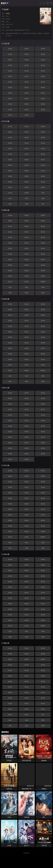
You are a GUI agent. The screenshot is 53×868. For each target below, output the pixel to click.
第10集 (10, 65)
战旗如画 (44, 761)
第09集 (43, 60)
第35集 (27, 110)
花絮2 (10, 198)
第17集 (27, 76)
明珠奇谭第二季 (27, 789)
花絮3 (27, 198)
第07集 (10, 60)
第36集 (43, 110)
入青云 (9, 817)
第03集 (43, 49)
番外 (43, 204)
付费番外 (43, 282)
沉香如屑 (27, 817)
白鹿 (7, 30)
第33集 (43, 104)
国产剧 (8, 19)
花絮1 (43, 193)
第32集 (27, 104)
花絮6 (27, 204)
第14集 (27, 71)
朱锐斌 (8, 27)
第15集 (43, 71)
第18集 (43, 76)
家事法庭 (9, 789)
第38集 (27, 115)
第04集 (10, 54)
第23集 (27, 87)
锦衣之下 (27, 846)
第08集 (27, 60)
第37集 (10, 115)
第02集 (27, 49)
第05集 (27, 54)
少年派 (9, 846)
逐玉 (44, 817)
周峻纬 (19, 30)
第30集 (43, 99)
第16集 (10, 76)
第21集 (43, 82)
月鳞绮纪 (44, 789)
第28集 (10, 99)
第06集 (43, 54)
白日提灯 (9, 761)
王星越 (15, 30)
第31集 (10, 104)
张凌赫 (11, 30)
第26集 (27, 93)
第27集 (43, 93)
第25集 (10, 93)
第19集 (10, 82)
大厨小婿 (44, 846)
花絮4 (43, 198)
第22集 (10, 87)
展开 (10, 36)
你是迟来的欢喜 (27, 761)
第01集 (10, 49)
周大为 (28, 30)
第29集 (27, 99)
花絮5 (10, 204)
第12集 (43, 65)
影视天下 (5, 3)
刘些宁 (24, 30)
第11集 (27, 65)
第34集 (10, 110)
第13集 (10, 71)
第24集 (43, 87)
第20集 (27, 82)
